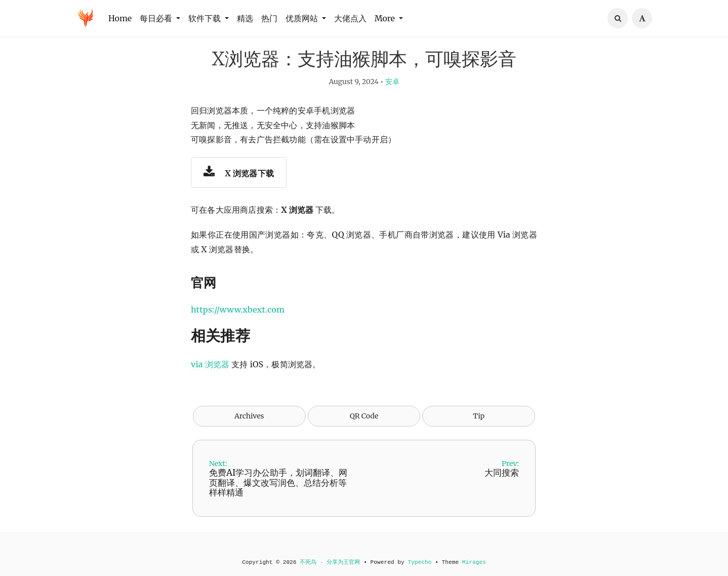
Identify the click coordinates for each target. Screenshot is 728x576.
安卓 (392, 96)
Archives (249, 431)
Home (120, 18)
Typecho (419, 562)
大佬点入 (350, 18)
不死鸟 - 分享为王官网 (330, 562)
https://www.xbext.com (238, 325)
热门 (269, 18)
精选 (245, 18)
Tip (479, 431)
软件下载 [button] (206, 18)
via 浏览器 (210, 379)
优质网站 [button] (303, 18)
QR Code (364, 431)
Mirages (474, 562)
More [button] (386, 18)
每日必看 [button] (157, 18)
